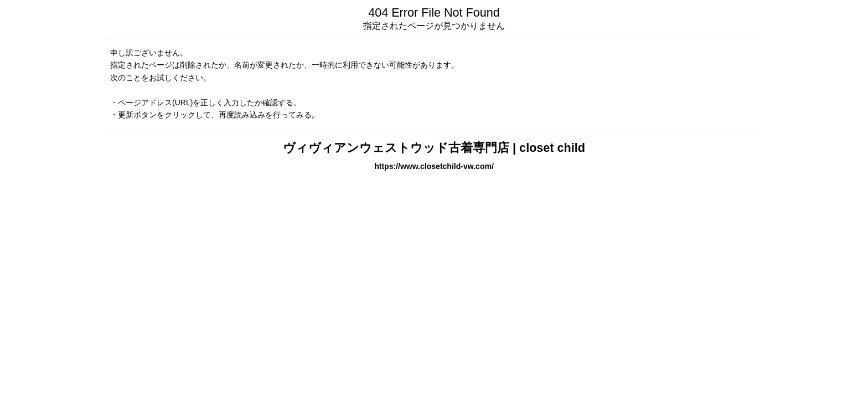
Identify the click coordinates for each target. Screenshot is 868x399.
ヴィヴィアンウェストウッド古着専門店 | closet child (434, 148)
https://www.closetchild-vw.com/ (434, 166)
